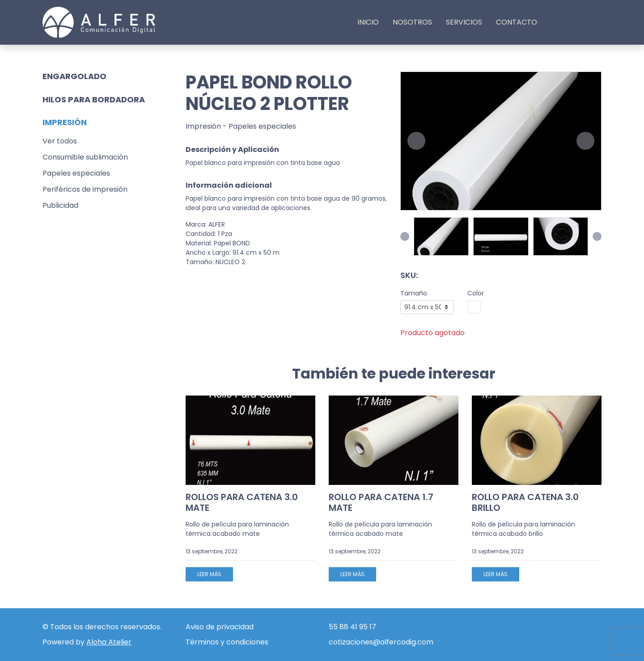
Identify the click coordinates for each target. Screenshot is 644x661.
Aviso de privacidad (220, 627)
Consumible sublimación (85, 157)
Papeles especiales (76, 173)
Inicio (368, 22)
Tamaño (414, 293)
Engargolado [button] (74, 76)
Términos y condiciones (227, 642)
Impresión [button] (65, 122)
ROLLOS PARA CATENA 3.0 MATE (242, 502)
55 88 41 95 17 (352, 627)
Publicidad (60, 205)
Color (476, 293)
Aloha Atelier (109, 642)
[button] (416, 141)
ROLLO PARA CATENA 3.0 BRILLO (525, 502)
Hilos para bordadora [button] (94, 99)
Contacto (517, 22)
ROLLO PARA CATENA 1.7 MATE (381, 502)
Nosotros (412, 22)
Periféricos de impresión (85, 189)
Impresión (203, 126)
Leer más (209, 574)
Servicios (464, 22)
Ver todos (60, 141)
